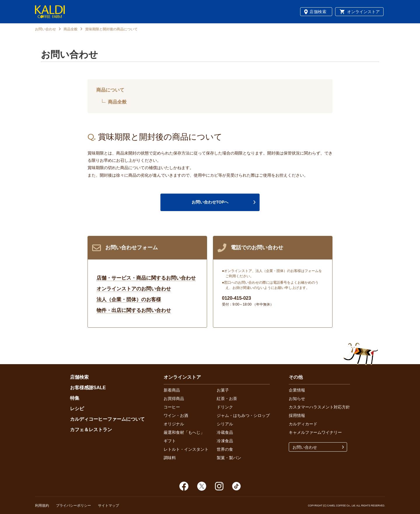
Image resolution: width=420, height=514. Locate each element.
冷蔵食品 (225, 432)
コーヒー (172, 407)
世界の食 (225, 449)
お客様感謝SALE (88, 388)
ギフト (170, 441)
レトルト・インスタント (186, 449)
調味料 (170, 458)
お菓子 (223, 390)
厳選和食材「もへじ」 (184, 432)
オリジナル (174, 424)
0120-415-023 (237, 298)
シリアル (225, 424)
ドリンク (225, 407)
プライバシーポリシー (73, 506)
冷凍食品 (225, 441)
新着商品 (172, 390)
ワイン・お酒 (176, 415)
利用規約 (42, 506)
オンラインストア (363, 12)
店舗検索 (318, 12)
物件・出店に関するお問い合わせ (134, 310)
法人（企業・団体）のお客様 (129, 300)
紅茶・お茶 (227, 399)
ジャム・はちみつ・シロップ (243, 415)
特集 (75, 398)
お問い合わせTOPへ (210, 202)
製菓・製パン (229, 458)
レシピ (77, 409)
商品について (110, 90)
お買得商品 (174, 399)
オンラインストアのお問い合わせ (134, 289)
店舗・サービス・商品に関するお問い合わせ (146, 278)
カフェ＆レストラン (91, 430)
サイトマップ (108, 506)
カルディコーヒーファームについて (107, 419)
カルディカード (303, 424)
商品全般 (71, 29)
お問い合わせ (45, 29)
